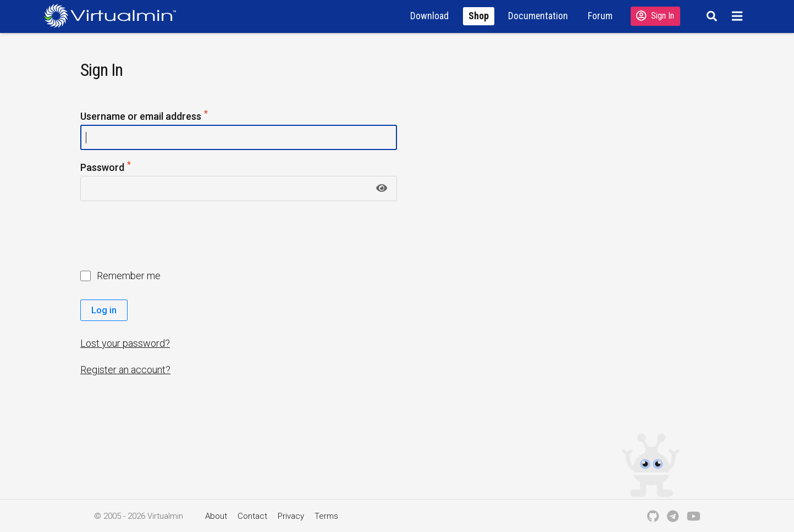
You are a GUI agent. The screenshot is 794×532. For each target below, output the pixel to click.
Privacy (291, 516)
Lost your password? (125, 343)
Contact (252, 516)
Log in (104, 310)
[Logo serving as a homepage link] (114, 16)
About (216, 516)
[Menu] (739, 16)
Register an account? (125, 370)
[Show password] (382, 189)
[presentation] (164, 236)
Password (106, 168)
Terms (326, 516)
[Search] (710, 16)
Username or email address (145, 117)
